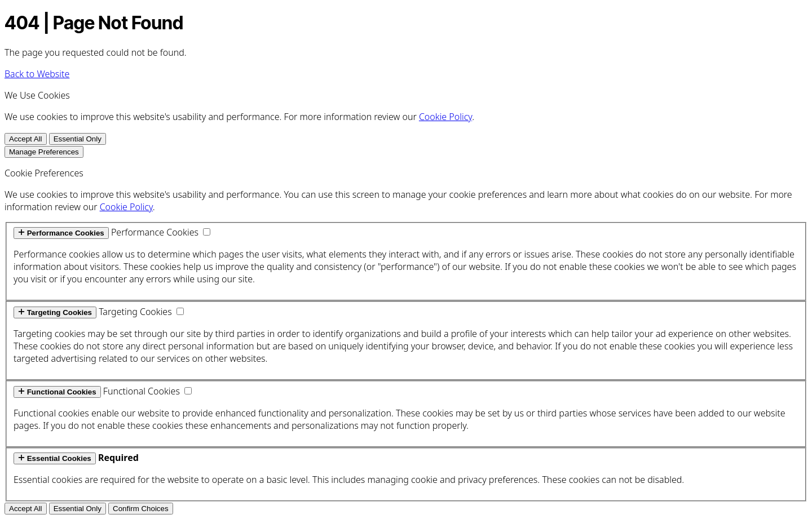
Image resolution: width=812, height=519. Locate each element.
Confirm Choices (141, 509)
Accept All (26, 139)
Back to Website (37, 74)
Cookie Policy (445, 117)
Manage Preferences (44, 152)
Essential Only (78, 139)
